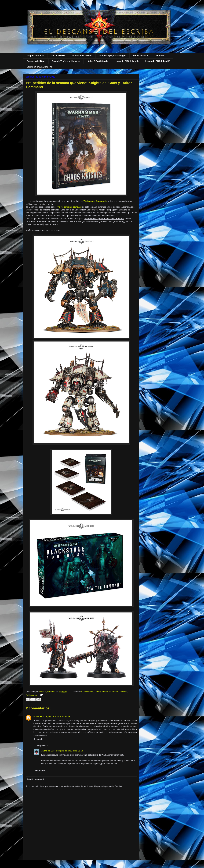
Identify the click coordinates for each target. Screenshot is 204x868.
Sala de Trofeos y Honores (66, 61)
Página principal (35, 56)
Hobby (97, 692)
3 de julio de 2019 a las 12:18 (69, 751)
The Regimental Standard (69, 207)
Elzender (38, 716)
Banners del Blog (36, 61)
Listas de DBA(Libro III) (158, 61)
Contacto (160, 56)
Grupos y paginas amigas (113, 56)
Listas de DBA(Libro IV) (39, 67)
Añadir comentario (36, 779)
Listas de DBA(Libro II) (126, 61)
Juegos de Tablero (110, 692)
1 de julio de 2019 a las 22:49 (57, 716)
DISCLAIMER (58, 56)
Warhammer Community (96, 201)
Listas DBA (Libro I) (97, 61)
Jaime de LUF (48, 751)
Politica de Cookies (82, 56)
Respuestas (42, 745)
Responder (39, 739)
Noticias (123, 692)
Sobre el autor (140, 56)
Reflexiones (31, 695)
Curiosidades (87, 692)
